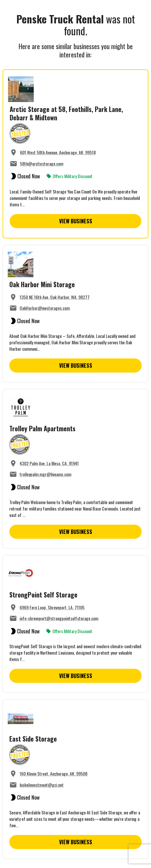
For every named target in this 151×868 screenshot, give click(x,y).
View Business (76, 221)
